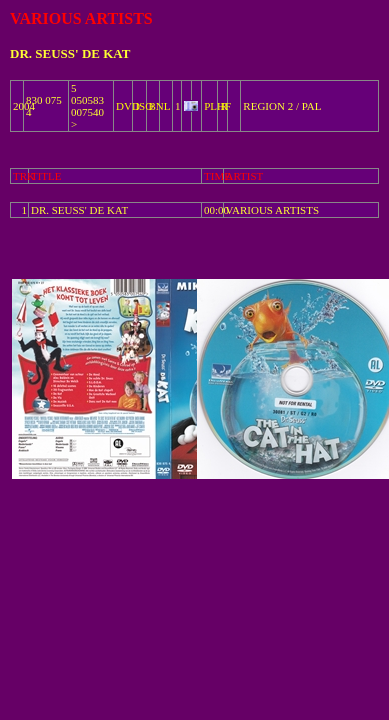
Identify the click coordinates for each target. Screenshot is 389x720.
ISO (144, 106)
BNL (160, 106)
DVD (128, 106)
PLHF (217, 106)
